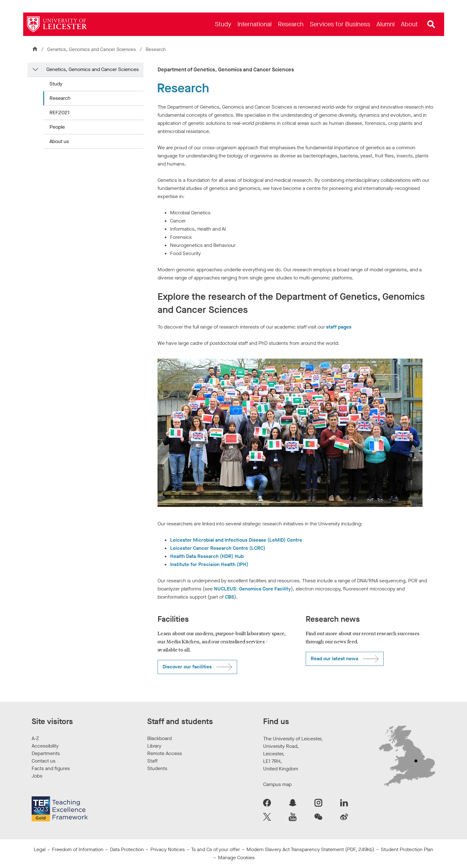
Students (157, 768)
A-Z (35, 738)
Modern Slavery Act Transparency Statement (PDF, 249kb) (310, 849)
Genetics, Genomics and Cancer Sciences (92, 49)
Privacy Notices (168, 849)
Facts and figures (51, 768)
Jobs (37, 776)
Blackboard (159, 738)
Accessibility (45, 746)
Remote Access (165, 753)
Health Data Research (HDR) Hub (207, 556)
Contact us (44, 761)
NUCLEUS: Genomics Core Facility (252, 589)
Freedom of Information (78, 849)
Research (60, 98)
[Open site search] (431, 24)
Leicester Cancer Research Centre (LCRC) (218, 548)
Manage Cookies (236, 858)
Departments (46, 753)
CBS (230, 597)
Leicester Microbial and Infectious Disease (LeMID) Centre (236, 540)
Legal (40, 849)
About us (59, 141)
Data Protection (127, 849)
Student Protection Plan (407, 849)
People (57, 127)
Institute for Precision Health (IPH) (209, 564)
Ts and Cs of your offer (215, 849)
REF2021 (60, 112)
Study (56, 84)
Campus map (277, 784)
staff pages (339, 327)
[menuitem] (223, 24)
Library (154, 746)
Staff (152, 761)
